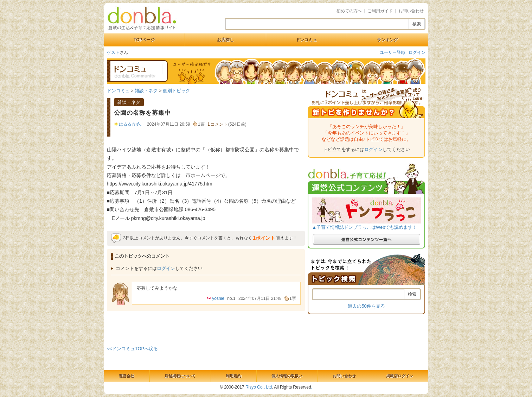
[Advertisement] (206, 327)
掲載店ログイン (400, 376)
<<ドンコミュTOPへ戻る (133, 349)
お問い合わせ (411, 11)
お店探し (225, 40)
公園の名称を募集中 (142, 113)
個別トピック (177, 91)
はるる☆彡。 (132, 124)
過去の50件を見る (366, 306)
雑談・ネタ (146, 91)
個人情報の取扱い (287, 376)
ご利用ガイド (380, 11)
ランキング (387, 40)
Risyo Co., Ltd (259, 387)
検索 (417, 24)
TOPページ (144, 40)
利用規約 (233, 376)
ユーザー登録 (392, 52)
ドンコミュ (306, 40)
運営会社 (127, 376)
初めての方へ (349, 11)
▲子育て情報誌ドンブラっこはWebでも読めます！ (364, 227)
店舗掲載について (180, 376)
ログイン (417, 52)
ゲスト (113, 52)
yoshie (218, 298)
